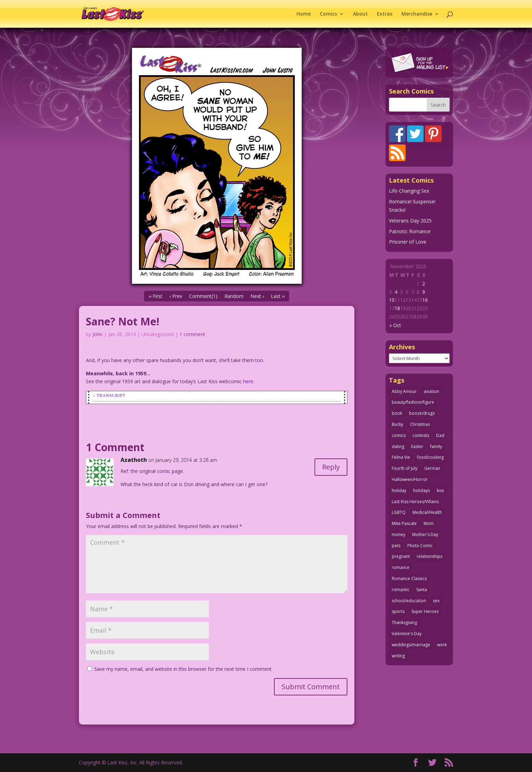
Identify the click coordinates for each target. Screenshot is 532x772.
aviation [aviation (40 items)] (431, 391)
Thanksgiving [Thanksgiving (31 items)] (404, 622)
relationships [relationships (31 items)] (429, 556)
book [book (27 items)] (397, 413)
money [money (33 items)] (398, 534)
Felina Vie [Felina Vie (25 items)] (401, 457)
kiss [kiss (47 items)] (440, 490)
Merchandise (417, 14)
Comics (328, 14)
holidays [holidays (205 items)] (422, 490)
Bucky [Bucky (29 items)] (397, 424)
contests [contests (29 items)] (421, 435)
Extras (385, 14)
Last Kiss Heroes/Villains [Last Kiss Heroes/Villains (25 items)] (415, 502)
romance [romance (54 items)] (401, 567)
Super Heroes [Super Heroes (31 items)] (425, 611)
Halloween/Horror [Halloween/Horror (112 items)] (410, 479)
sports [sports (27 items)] (398, 611)
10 (392, 300)
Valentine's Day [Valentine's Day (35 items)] (407, 634)
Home (304, 14)
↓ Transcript (109, 395)
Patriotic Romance (410, 231)
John (97, 334)
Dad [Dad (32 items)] (440, 435)
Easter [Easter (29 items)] (417, 446)
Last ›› (278, 296)
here (248, 381)
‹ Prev (176, 296)
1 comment (192, 334)
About (360, 14)
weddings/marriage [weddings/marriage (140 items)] (411, 645)
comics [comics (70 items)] (399, 435)
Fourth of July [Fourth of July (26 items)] (405, 468)
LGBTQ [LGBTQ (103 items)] (399, 512)
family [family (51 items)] (436, 446)
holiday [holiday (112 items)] (399, 490)
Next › (257, 296)
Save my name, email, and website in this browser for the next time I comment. (183, 669)
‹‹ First (156, 296)
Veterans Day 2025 (410, 221)
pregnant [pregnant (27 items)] (401, 556)
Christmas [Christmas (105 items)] (420, 424)
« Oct (395, 325)
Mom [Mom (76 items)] (429, 523)
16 (425, 300)
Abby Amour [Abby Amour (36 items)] (404, 391)
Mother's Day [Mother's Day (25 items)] (425, 534)
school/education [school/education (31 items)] (409, 601)
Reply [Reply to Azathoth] (331, 467)
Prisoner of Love (408, 242)
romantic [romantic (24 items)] (401, 590)
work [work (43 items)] (442, 645)
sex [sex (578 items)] (436, 601)
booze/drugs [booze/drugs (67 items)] (422, 413)
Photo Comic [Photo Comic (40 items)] (420, 546)
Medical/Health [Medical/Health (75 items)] (427, 512)
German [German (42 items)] (432, 468)
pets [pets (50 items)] (396, 546)
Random (234, 296)
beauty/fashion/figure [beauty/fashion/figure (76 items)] (413, 402)
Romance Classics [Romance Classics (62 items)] (409, 578)
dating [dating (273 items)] (398, 446)
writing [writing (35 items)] (398, 656)
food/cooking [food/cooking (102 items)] (430, 457)
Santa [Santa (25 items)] (422, 590)
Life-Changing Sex (409, 191)
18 (397, 308)
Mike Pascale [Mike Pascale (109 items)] (404, 523)
